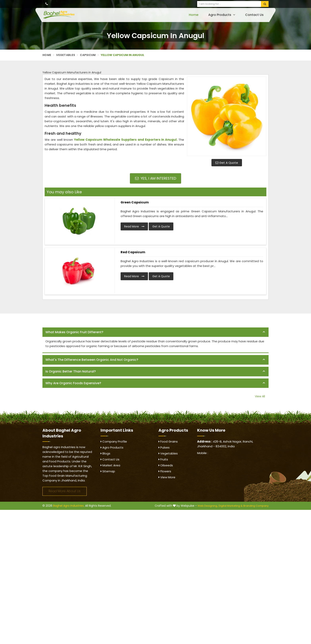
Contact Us (254, 15)
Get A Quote (227, 163)
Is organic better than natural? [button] (71, 371)
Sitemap (108, 471)
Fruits (163, 459)
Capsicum (88, 55)
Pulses (164, 447)
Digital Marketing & (231, 506)
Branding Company (256, 506)
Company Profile (114, 441)
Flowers (165, 471)
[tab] (155, 332)
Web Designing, (208, 506)
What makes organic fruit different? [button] (74, 332)
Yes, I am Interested (156, 178)
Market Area (110, 465)
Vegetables (66, 55)
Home (194, 15)
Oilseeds (166, 465)
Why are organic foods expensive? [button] (73, 383)
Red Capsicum (133, 252)
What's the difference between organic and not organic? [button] (92, 360)
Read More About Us (65, 491)
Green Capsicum (135, 202)
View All (260, 396)
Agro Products (222, 15)
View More (167, 477)
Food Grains (168, 441)
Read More (134, 226)
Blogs (105, 453)
